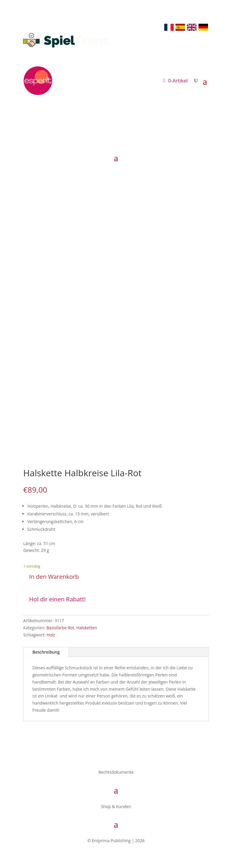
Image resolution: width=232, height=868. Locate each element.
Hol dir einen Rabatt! (57, 599)
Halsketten (87, 628)
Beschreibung (46, 652)
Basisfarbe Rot (60, 628)
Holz (51, 635)
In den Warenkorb (54, 577)
